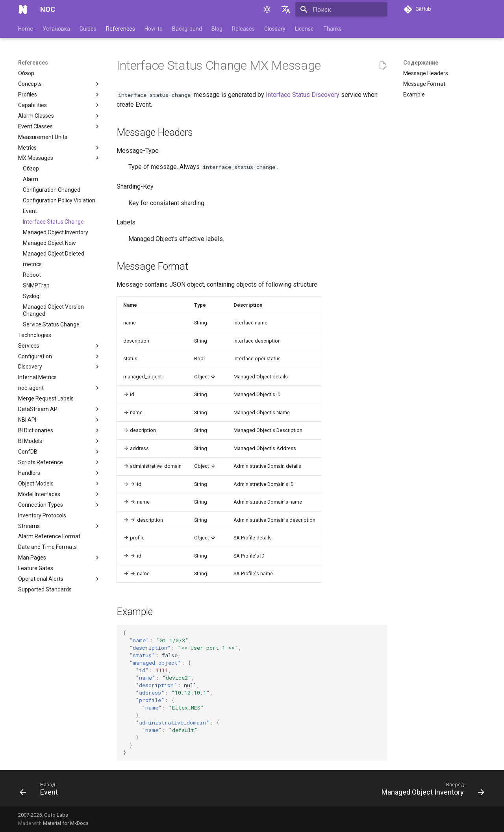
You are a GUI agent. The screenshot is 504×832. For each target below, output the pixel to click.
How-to (154, 29)
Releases (243, 29)
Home (26, 29)
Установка (56, 29)
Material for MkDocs (66, 823)
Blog (217, 29)
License (304, 29)
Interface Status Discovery (303, 95)
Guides (88, 29)
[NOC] (23, 9)
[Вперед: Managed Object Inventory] (431, 791)
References (120, 29)
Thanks (333, 29)
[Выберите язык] (286, 9)
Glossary (275, 29)
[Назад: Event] (41, 791)
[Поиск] (341, 9)
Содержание (421, 63)
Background (187, 29)
